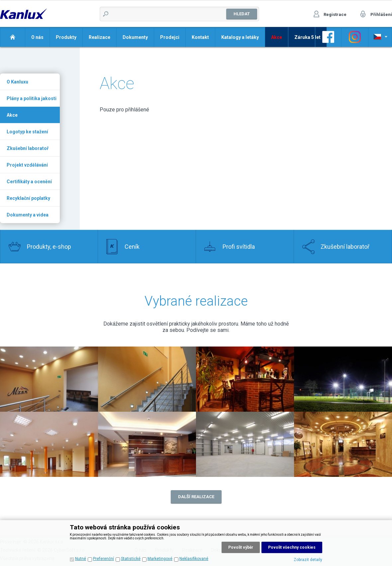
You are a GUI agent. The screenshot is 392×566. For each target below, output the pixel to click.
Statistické (131, 559)
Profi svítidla (239, 247)
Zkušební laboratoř (28, 148)
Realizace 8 (343, 444)
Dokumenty (135, 37)
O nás (37, 37)
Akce (12, 115)
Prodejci (170, 37)
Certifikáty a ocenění (29, 182)
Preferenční (103, 559)
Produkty (66, 37)
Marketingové (160, 559)
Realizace (99, 37)
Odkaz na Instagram (355, 37)
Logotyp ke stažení (27, 132)
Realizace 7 (245, 444)
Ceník (132, 247)
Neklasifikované (194, 559)
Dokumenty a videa (28, 215)
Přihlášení (381, 14)
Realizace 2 (49, 379)
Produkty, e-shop (49, 247)
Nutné (81, 559)
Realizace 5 (49, 444)
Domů (12, 37)
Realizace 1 (147, 379)
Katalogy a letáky (240, 37)
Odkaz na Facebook (328, 37)
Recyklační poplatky (28, 198)
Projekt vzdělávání (27, 165)
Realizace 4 (343, 379)
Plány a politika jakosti (32, 98)
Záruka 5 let (307, 37)
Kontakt (200, 37)
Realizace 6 (147, 444)
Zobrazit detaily (308, 560)
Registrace (335, 14)
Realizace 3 (245, 379)
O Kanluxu (17, 82)
